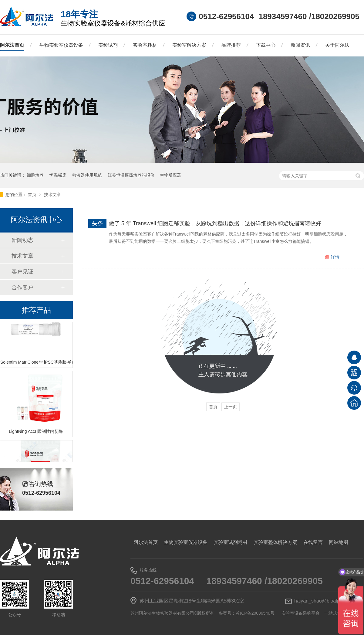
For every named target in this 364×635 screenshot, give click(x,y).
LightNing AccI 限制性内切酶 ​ (36, 432)
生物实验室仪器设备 (61, 45)
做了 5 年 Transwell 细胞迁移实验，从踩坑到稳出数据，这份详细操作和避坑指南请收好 (215, 223)
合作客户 (22, 287)
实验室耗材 (145, 45)
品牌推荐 (231, 45)
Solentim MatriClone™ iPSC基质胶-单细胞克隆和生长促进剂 (36, 363)
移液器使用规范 (87, 175)
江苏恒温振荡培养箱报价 (131, 175)
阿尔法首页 (12, 45)
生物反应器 (170, 175)
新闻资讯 (300, 45)
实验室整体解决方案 (275, 542)
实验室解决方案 (189, 45)
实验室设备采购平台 (301, 613)
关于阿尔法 (337, 45)
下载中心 (266, 45)
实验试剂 (108, 45)
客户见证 (22, 272)
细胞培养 (35, 175)
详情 (335, 257)
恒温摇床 (58, 175)
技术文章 (52, 195)
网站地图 (339, 542)
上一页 (231, 407)
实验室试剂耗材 (231, 542)
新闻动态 (22, 240)
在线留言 (313, 542)
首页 (33, 195)
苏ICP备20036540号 (255, 613)
